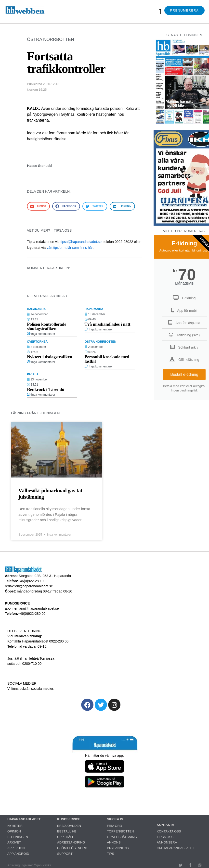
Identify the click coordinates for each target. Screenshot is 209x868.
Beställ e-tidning (184, 374)
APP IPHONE (17, 848)
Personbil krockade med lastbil (107, 359)
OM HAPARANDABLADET (176, 848)
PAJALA (33, 374)
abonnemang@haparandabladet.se (32, 608)
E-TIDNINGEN (18, 837)
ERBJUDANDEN (69, 826)
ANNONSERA (167, 842)
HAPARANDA (36, 309)
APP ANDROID (18, 854)
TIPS (111, 854)
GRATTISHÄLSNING (122, 837)
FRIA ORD (114, 826)
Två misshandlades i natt (108, 324)
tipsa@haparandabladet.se (81, 242)
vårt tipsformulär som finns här (70, 248)
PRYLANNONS (118, 848)
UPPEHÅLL (65, 837)
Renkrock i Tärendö (46, 390)
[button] (160, 12)
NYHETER (15, 826)
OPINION (14, 831)
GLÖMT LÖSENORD (72, 848)
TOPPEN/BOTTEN (120, 831)
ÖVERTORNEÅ (37, 342)
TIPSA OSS (165, 837)
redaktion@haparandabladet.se (29, 586)
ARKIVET (14, 842)
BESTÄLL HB (67, 831)
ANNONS (114, 842)
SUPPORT (65, 854)
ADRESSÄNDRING (71, 842)
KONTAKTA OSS (169, 831)
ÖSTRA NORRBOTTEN (51, 39)
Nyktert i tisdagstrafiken (50, 357)
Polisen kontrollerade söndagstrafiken (47, 327)
